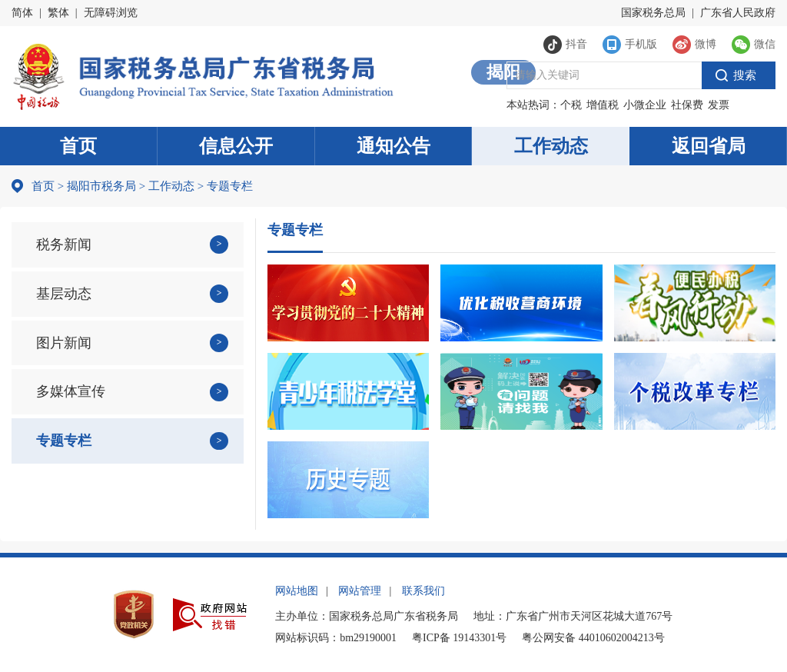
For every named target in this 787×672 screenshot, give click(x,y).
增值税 (603, 105)
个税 (571, 105)
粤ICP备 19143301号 (459, 638)
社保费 (687, 105)
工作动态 (551, 146)
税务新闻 (64, 245)
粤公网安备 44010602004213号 (593, 638)
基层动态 (64, 294)
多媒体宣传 (71, 391)
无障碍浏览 (111, 13)
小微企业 (645, 105)
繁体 (58, 13)
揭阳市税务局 (101, 186)
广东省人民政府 (738, 13)
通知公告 (393, 146)
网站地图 (297, 591)
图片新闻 (64, 343)
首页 (78, 146)
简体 (22, 13)
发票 (719, 105)
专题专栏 (64, 441)
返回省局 (709, 146)
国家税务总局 (653, 13)
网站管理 (360, 591)
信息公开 (236, 146)
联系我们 (423, 591)
